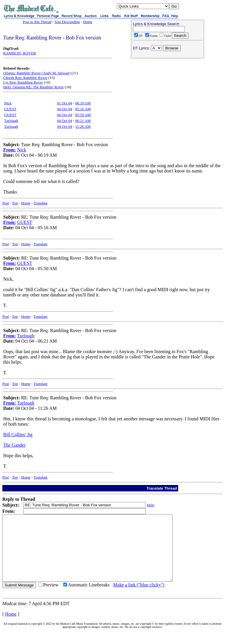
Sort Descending (67, 22)
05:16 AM (83, 109)
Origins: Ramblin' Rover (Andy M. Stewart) (37, 73)
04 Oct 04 (64, 109)
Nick (8, 103)
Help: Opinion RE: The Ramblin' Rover (34, 87)
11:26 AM (83, 126)
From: (10, 150)
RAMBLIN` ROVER (20, 53)
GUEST (10, 109)
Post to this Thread (37, 22)
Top (15, 203)
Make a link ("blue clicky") (139, 598)
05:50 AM (83, 115)
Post (6, 203)
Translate (40, 203)
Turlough (11, 121)
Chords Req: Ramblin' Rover (25, 78)
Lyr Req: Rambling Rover (23, 82)
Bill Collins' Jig (18, 435)
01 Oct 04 (64, 103)
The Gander (14, 445)
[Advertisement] (168, 98)
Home (88, 22)
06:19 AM (83, 103)
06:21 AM (83, 121)
